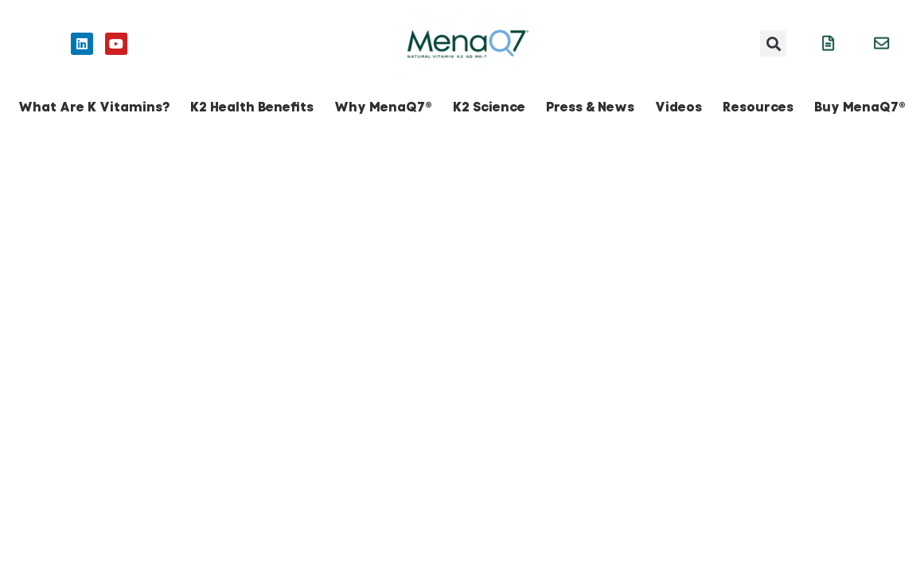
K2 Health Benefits (252, 107)
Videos (678, 107)
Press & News (590, 107)
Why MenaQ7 (383, 107)
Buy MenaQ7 (860, 107)
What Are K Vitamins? (94, 107)
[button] (773, 43)
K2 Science (489, 107)
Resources (758, 107)
